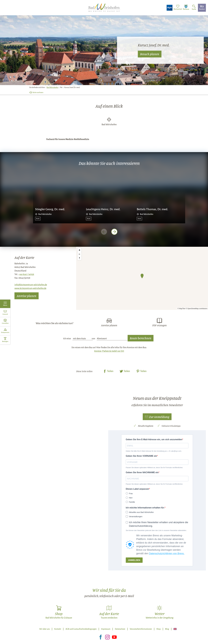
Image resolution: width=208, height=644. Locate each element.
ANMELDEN (134, 560)
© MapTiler (181, 309)
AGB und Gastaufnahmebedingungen (81, 629)
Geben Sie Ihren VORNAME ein (141, 456)
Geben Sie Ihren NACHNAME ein (142, 472)
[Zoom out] (79, 254)
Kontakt (58, 629)
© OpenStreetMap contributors (197, 309)
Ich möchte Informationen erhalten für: (145, 508)
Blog (167, 629)
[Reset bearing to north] (79, 258)
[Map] (142, 278)
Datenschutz (120, 629)
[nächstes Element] (114, 232)
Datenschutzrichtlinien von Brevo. (167, 553)
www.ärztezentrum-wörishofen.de (30, 288)
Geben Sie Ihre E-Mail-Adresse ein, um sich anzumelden (154, 439)
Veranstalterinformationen (141, 629)
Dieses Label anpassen (137, 489)
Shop (159, 629)
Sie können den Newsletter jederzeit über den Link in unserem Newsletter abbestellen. (156, 530)
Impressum (106, 629)
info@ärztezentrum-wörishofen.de (31, 285)
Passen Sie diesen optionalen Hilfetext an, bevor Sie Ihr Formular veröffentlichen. (154, 468)
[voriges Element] (104, 232)
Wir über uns (45, 629)
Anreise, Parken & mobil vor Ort (109, 351)
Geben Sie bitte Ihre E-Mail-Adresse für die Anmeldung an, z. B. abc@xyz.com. (154, 451)
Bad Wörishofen (52, 87)
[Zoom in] (79, 250)
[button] (157, 417)
